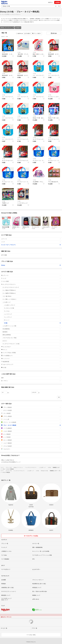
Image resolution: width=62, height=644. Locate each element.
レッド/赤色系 (31, 437)
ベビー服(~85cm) (32, 296)
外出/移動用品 (32, 329)
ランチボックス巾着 (32, 308)
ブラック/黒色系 (31, 407)
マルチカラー (31, 449)
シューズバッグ (32, 314)
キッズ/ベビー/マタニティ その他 (32, 344)
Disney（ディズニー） (7, 28)
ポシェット (32, 320)
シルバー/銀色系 (31, 443)
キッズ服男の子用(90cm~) (32, 293)
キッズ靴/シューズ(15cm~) (32, 299)
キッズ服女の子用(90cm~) (32, 290)
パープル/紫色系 (31, 428)
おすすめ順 (27, 33)
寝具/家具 (32, 332)
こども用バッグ (32, 302)
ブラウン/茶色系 (31, 416)
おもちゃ (32, 341)
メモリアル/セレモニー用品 (32, 338)
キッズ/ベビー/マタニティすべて (32, 287)
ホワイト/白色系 (31, 410)
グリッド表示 (37, 33)
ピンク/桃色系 (31, 434)
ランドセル (32, 311)
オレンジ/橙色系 (31, 440)
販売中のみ (20, 33)
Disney (31, 265)
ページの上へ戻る (31, 635)
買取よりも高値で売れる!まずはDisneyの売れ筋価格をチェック (31, 461)
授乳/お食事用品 (32, 335)
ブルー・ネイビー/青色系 (31, 425)
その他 (18, 28)
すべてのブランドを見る (31, 536)
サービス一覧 (4, 628)
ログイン (50, 2)
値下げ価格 (31, 255)
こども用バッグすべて (32, 305)
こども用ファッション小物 (32, 326)
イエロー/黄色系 (31, 431)
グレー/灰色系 (31, 413)
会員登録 (57, 2)
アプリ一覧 (34, 628)
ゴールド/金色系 (31, 446)
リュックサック (32, 317)
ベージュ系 (31, 419)
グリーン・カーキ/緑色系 (31, 422)
